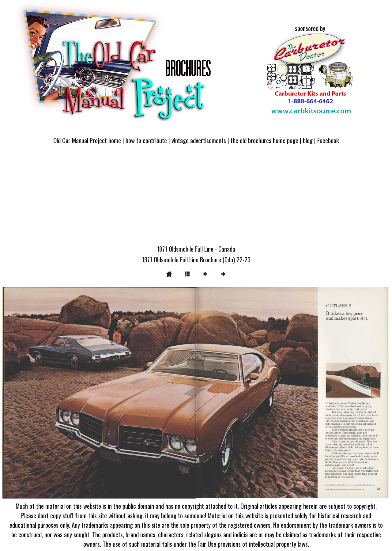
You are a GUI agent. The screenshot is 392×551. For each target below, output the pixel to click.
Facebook (328, 140)
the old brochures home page (264, 140)
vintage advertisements (199, 140)
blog (308, 140)
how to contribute (146, 140)
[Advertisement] (196, 198)
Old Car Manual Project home (87, 140)
